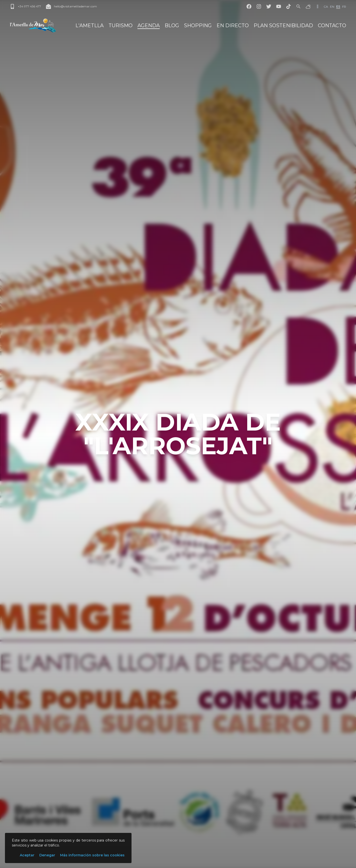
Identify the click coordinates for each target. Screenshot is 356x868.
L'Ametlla (89, 25)
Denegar (47, 855)
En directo (233, 25)
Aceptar (27, 855)
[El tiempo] (308, 6)
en (332, 7)
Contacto (332, 25)
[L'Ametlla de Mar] (33, 25)
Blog (172, 25)
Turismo (121, 25)
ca (326, 7)
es (338, 7)
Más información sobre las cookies (92, 855)
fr (344, 7)
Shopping (198, 25)
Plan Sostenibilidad (283, 25)
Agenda (149, 25)
